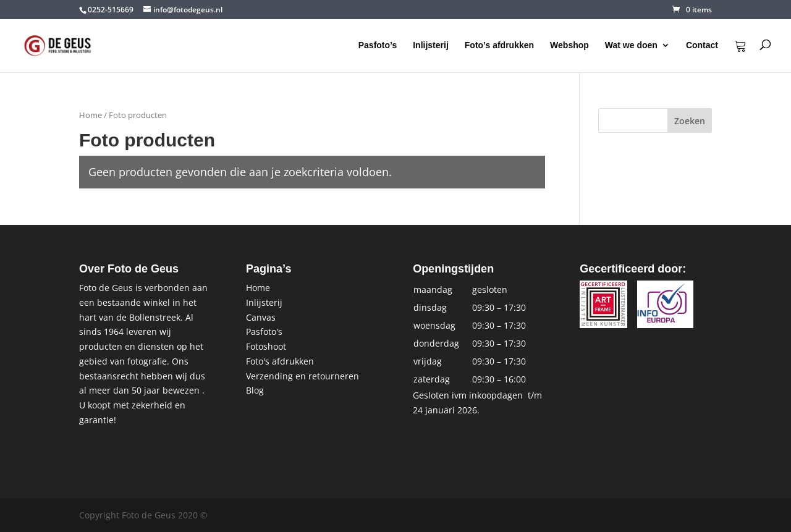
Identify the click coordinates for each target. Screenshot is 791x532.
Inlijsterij (431, 45)
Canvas (261, 317)
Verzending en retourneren (302, 376)
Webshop (569, 45)
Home (91, 115)
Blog (255, 390)
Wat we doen (631, 45)
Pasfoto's (264, 331)
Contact (702, 45)
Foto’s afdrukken (499, 45)
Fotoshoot (266, 346)
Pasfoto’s (378, 45)
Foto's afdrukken (280, 361)
